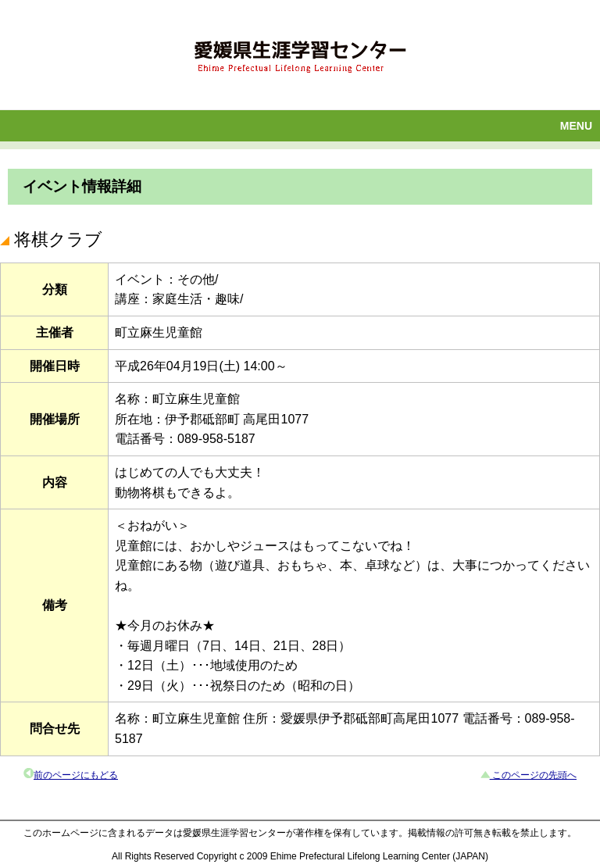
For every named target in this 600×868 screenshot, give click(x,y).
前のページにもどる (76, 775)
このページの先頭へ (533, 775)
